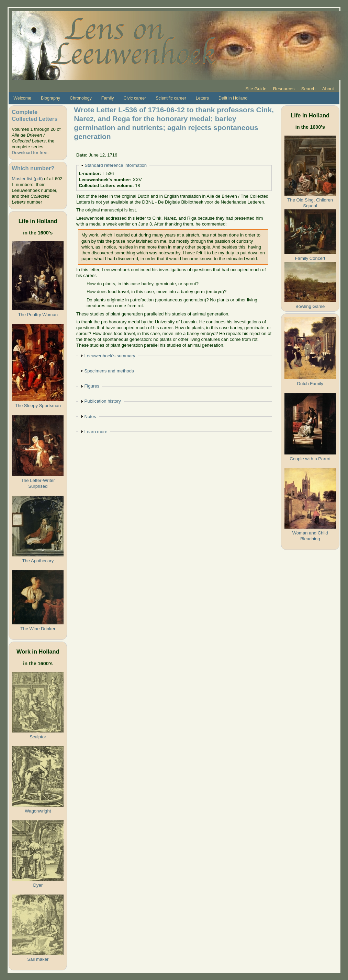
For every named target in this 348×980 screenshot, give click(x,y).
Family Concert (310, 258)
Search (308, 89)
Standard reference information (116, 165)
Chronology (81, 98)
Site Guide (256, 89)
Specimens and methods (109, 371)
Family (108, 98)
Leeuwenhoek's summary (110, 356)
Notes (90, 417)
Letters (202, 98)
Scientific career (171, 98)
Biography (50, 98)
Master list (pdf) (27, 179)
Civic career (135, 98)
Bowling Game (310, 306)
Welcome (22, 98)
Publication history (102, 401)
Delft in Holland (233, 98)
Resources (284, 89)
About (328, 89)
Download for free (29, 153)
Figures (92, 386)
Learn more (96, 432)
